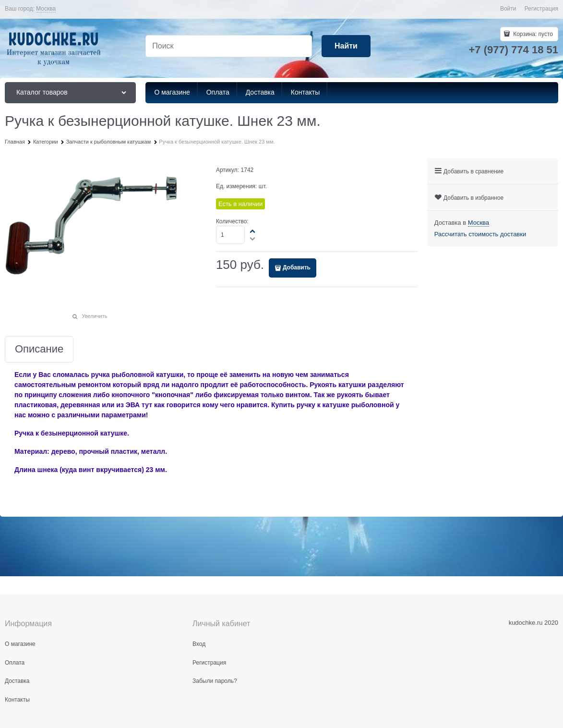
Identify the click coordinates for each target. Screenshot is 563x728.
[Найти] (346, 46)
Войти (508, 9)
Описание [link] (39, 349)
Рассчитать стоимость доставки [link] (480, 234)
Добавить (297, 267)
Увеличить (94, 316)
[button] (253, 231)
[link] (46, 9)
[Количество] (231, 235)
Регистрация (541, 9)
